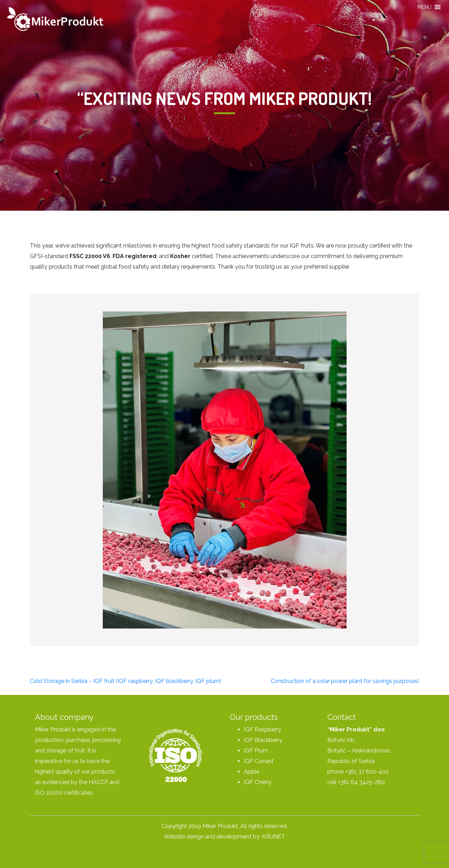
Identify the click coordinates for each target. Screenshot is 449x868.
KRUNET (274, 837)
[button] (424, 7)
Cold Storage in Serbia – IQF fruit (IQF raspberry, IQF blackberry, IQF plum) (126, 681)
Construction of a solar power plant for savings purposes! (345, 681)
